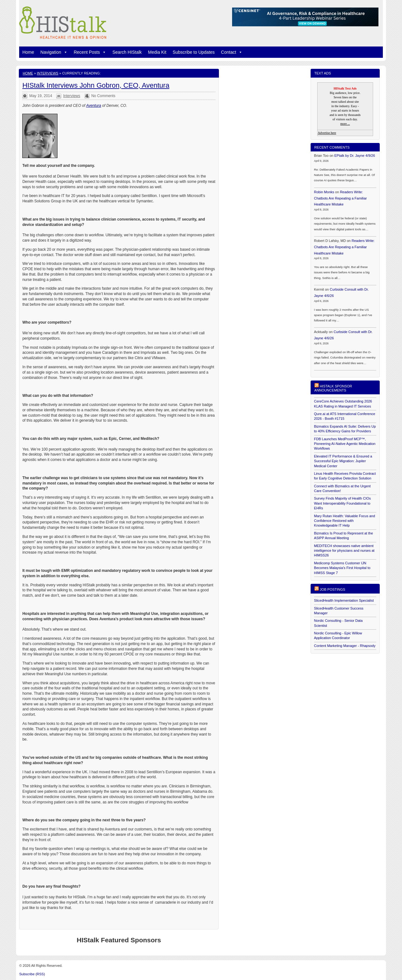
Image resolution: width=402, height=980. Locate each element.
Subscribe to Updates (194, 52)
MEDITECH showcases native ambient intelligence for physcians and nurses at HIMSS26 (344, 551)
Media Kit (157, 52)
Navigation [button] (54, 52)
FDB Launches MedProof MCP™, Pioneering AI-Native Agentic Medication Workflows (345, 444)
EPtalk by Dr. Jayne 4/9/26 (355, 156)
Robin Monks (324, 192)
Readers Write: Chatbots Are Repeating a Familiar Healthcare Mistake (340, 198)
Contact (232, 52)
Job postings (332, 589)
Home (28, 52)
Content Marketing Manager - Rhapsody (345, 646)
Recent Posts (90, 52)
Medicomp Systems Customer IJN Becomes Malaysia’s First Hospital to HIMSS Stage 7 (342, 568)
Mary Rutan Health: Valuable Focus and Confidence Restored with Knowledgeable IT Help (345, 521)
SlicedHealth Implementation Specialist (344, 600)
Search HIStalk (127, 52)
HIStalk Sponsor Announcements (333, 388)
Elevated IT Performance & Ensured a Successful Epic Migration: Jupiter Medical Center (343, 461)
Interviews (47, 73)
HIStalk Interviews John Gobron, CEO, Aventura (96, 85)
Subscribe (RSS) (32, 974)
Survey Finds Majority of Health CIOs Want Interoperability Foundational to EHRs (342, 503)
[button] (64, 52)
